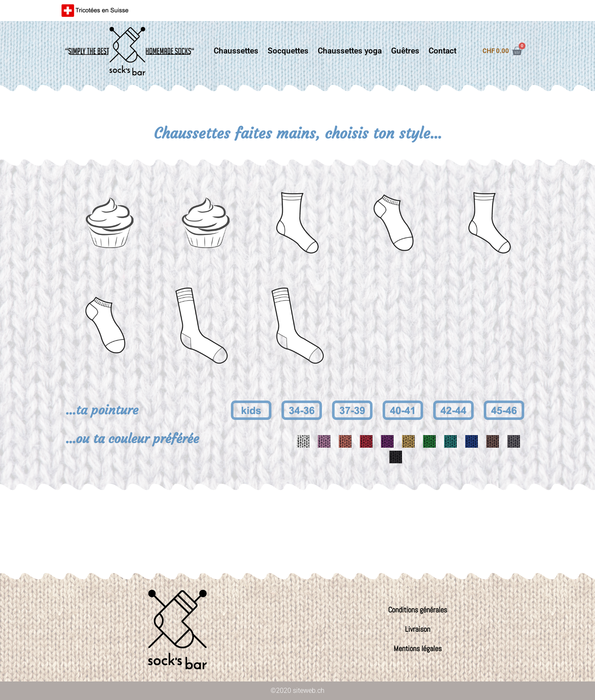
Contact (442, 51)
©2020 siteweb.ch (297, 691)
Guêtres (405, 51)
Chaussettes (236, 51)
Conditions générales (418, 610)
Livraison (418, 629)
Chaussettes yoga (350, 51)
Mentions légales (418, 648)
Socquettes (288, 51)
